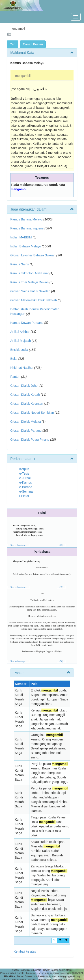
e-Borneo (26, 487)
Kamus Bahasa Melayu (27, 219)
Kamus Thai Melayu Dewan (29, 282)
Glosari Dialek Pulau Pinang (30, 440)
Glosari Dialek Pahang (26, 431)
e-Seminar (27, 491)
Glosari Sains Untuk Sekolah (30, 291)
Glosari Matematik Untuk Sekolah (34, 300)
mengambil (23, 76)
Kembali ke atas (25, 951)
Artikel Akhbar (20, 332)
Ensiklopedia (19, 350)
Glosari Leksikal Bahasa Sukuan (33, 255)
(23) (61, 545)
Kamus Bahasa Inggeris (27, 228)
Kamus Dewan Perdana (27, 323)
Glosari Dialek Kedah (25, 395)
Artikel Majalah (21, 341)
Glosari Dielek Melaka (26, 422)
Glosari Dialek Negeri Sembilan (32, 413)
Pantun (15, 377)
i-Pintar (24, 496)
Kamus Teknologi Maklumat (29, 273)
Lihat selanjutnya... (18, 545)
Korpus (24, 469)
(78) (61, 661)
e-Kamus (26, 482)
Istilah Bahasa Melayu (26, 246)
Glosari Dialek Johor (24, 386)
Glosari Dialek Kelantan (27, 404)
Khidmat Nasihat (22, 368)
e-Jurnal (25, 478)
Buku (14, 359)
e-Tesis (24, 473)
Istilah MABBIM (21, 237)
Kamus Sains (19, 264)
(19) (61, 587)
